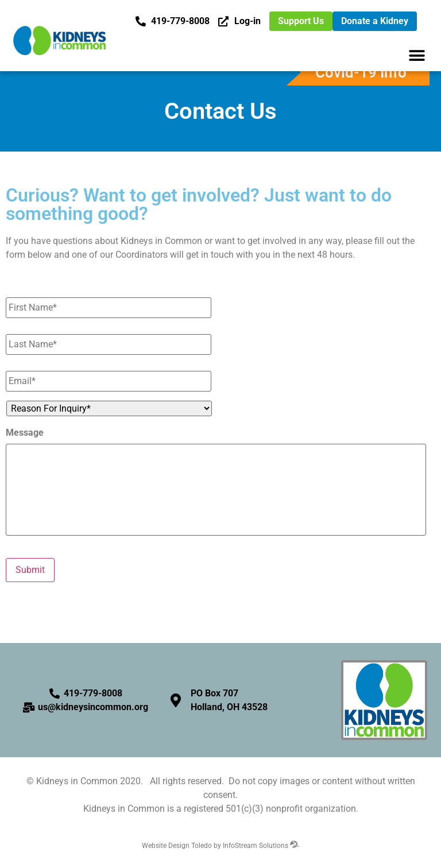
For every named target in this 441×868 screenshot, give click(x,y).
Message (25, 433)
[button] (417, 55)
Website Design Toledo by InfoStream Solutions (221, 846)
